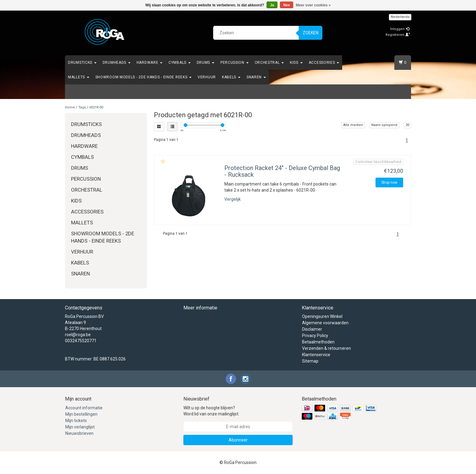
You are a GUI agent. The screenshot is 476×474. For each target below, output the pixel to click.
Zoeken (311, 33)
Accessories (324, 63)
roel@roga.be (78, 335)
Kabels (231, 77)
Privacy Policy (315, 336)
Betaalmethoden (318, 342)
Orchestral (269, 63)
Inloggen (400, 29)
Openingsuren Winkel (322, 316)
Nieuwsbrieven (79, 433)
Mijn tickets (76, 421)
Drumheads (117, 63)
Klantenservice (316, 355)
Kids (296, 63)
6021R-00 (96, 107)
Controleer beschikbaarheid (378, 162)
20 (407, 125)
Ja (272, 5)
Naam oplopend (384, 125)
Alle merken (353, 125)
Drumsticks (82, 63)
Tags (82, 107)
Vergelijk (233, 199)
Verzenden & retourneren (326, 348)
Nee (287, 5)
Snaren (256, 77)
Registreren (398, 35)
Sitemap (310, 361)
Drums (206, 63)
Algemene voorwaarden (325, 323)
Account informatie (84, 408)
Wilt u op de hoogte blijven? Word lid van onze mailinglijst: (211, 411)
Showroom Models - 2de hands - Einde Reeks (143, 77)
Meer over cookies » (313, 5)
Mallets (79, 77)
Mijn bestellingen (81, 414)
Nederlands (400, 17)
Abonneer (238, 440)
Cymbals (180, 63)
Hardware (150, 63)
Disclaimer (312, 329)
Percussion (235, 63)
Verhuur (207, 77)
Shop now (389, 182)
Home (70, 107)
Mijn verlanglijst (80, 427)
